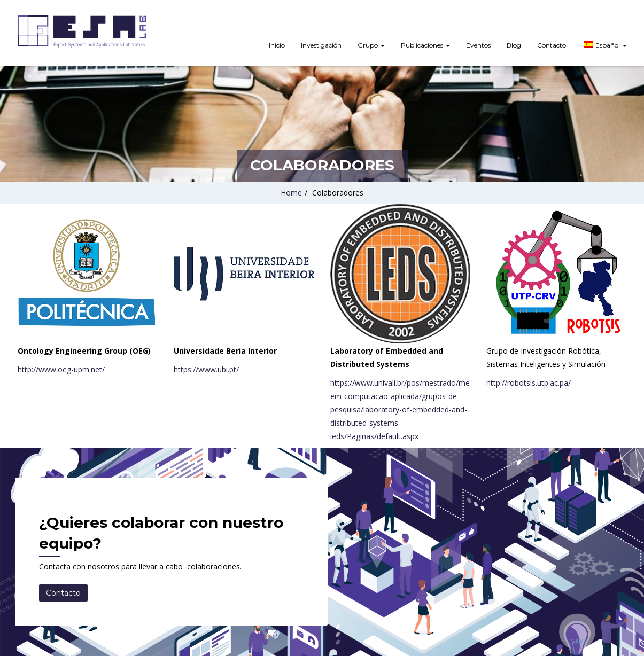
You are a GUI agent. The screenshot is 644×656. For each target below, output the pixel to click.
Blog (514, 45)
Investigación (321, 45)
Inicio (277, 45)
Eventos (478, 45)
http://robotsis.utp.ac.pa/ (529, 383)
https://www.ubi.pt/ (206, 369)
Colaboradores (338, 193)
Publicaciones (425, 45)
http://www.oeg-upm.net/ (61, 369)
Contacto (552, 45)
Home (291, 193)
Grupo (371, 45)
